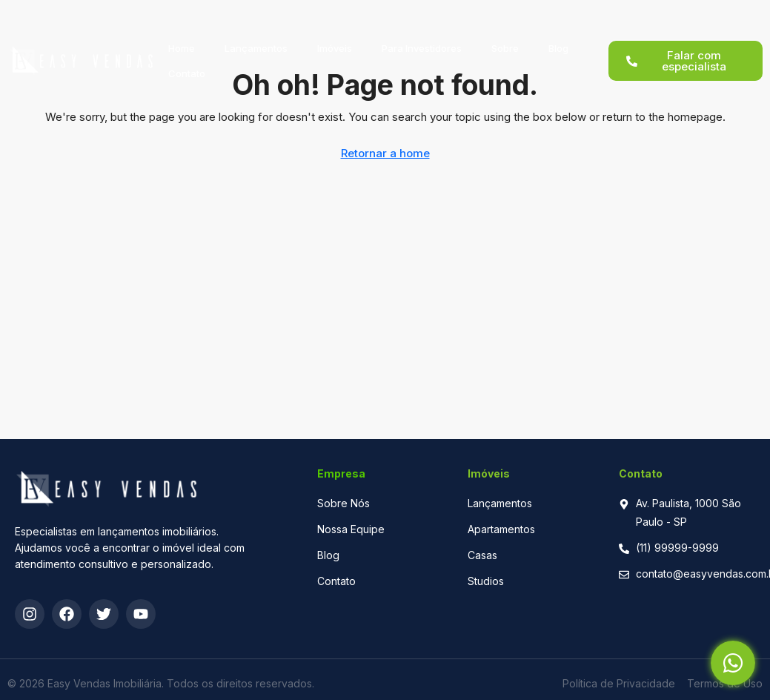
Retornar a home (385, 153)
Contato (187, 57)
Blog (558, 32)
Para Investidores (422, 32)
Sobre (505, 32)
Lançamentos (256, 32)
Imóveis (335, 32)
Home (182, 32)
